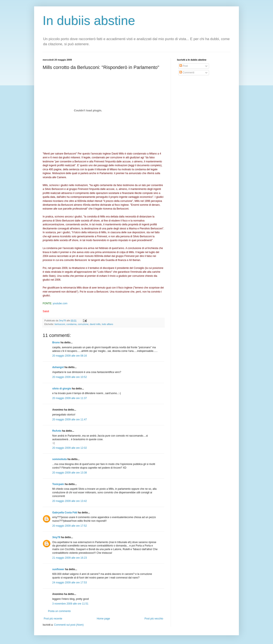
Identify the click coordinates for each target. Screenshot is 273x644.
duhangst (58, 367)
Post (184, 66)
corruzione (83, 324)
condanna (71, 324)
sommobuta (60, 459)
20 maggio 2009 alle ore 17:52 (70, 526)
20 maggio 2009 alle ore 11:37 (70, 398)
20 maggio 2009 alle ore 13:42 (70, 501)
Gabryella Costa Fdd (65, 513)
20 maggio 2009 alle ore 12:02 (70, 448)
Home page (103, 619)
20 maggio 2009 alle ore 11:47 (70, 420)
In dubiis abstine (89, 21)
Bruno (56, 342)
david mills (95, 324)
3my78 (56, 537)
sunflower (58, 569)
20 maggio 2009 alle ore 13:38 (70, 473)
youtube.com (60, 303)
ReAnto (57, 431)
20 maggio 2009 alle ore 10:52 (70, 377)
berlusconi (60, 324)
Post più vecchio (154, 619)
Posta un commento (59, 611)
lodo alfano (108, 324)
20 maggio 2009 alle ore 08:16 (70, 356)
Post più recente (53, 619)
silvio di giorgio (62, 389)
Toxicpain (58, 484)
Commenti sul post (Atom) (69, 625)
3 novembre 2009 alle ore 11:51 (70, 604)
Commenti (187, 73)
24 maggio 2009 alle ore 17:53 (70, 583)
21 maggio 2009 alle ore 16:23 (70, 558)
